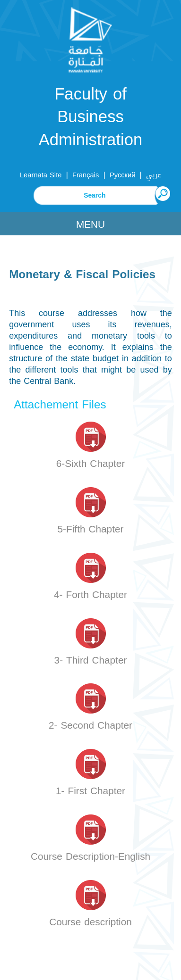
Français (86, 175)
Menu (90, 224)
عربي (154, 175)
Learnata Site (41, 175)
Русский (123, 175)
